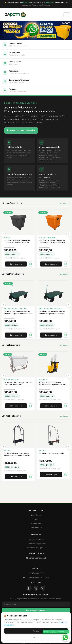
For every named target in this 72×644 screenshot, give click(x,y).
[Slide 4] (38, 38)
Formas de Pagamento (36, 544)
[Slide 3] (36, 38)
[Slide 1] (32, 38)
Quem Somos (36, 515)
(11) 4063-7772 (36, 573)
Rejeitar (36, 637)
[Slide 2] (34, 38)
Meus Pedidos (36, 527)
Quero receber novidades (36, 610)
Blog (36, 519)
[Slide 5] (40, 38)
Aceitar (36, 631)
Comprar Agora (16, 264)
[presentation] (3, 234)
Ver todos (64, 203)
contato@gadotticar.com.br (36, 577)
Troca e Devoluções (36, 540)
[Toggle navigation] (67, 15)
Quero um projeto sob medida (21, 130)
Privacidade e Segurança (36, 548)
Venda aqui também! (36, 558)
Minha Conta (36, 523)
